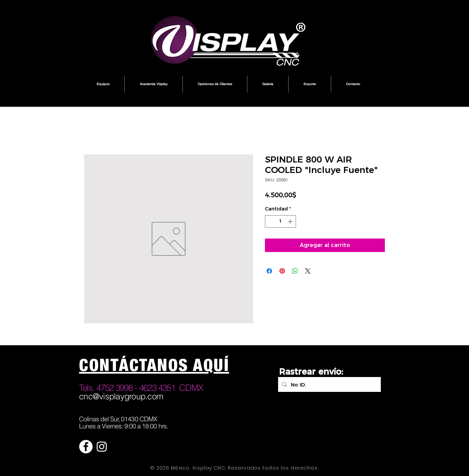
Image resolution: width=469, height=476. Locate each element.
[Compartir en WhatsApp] (295, 271)
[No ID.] (329, 384)
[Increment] (291, 221)
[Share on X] (308, 271)
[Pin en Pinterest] (282, 271)
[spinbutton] (280, 221)
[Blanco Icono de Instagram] (102, 447)
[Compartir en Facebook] (269, 271)
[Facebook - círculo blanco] (86, 447)
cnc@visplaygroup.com (121, 396)
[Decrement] (270, 221)
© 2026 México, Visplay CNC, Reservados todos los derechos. (234, 468)
